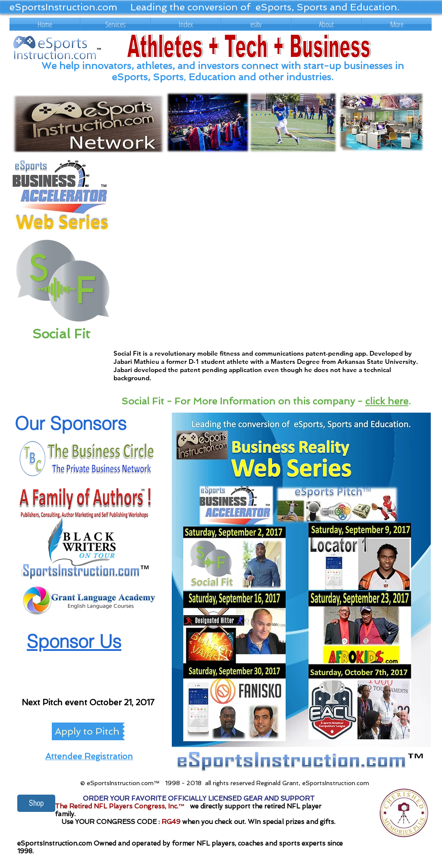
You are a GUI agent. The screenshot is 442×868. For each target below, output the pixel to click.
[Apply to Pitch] (87, 731)
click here (387, 401)
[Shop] (36, 803)
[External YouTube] (272, 251)
